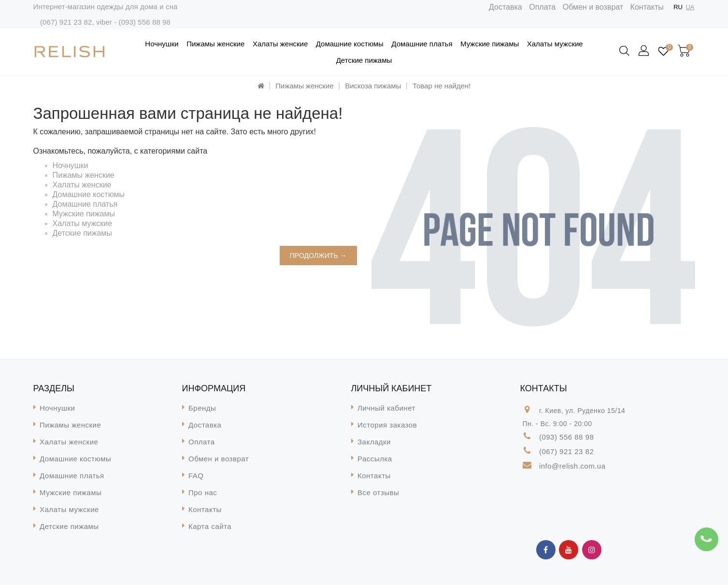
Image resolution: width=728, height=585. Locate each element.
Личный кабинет (386, 408)
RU (678, 7)
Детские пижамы (364, 60)
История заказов (387, 425)
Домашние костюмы (350, 44)
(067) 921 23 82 (66, 22)
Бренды (202, 408)
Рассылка (375, 459)
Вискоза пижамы (373, 86)
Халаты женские (280, 44)
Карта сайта (210, 526)
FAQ (196, 476)
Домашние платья (422, 44)
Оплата (542, 7)
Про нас (203, 492)
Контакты (647, 7)
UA (690, 7)
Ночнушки (162, 44)
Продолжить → (318, 256)
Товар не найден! (442, 86)
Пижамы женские (215, 44)
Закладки (374, 442)
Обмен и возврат (593, 7)
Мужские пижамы (490, 44)
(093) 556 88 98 (145, 22)
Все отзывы (378, 492)
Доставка (506, 7)
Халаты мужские (555, 44)
